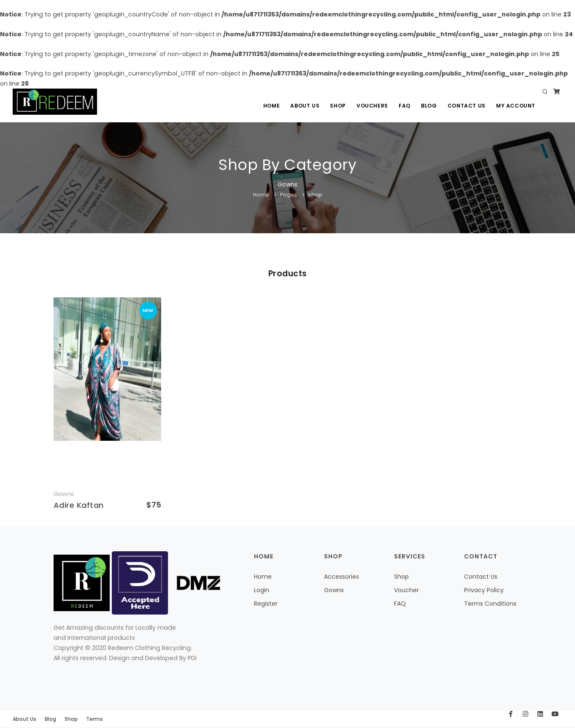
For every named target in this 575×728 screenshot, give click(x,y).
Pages (289, 195)
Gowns (334, 590)
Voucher (406, 590)
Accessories (341, 577)
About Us (303, 106)
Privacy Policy (484, 590)
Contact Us (466, 106)
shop (315, 195)
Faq (404, 106)
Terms (94, 719)
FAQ (400, 604)
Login (262, 590)
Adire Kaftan (79, 505)
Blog (428, 106)
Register (266, 604)
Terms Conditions (490, 604)
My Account (516, 106)
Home (269, 106)
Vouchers (371, 106)
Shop (336, 106)
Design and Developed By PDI (153, 658)
